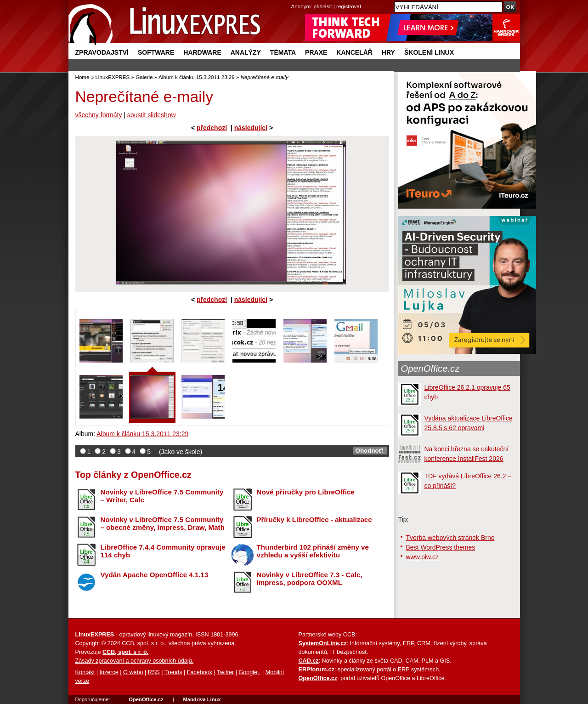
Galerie (144, 77)
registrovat (349, 6)
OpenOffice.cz (430, 369)
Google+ (249, 672)
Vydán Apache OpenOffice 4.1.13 (155, 575)
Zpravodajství (102, 52)
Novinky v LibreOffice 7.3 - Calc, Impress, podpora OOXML (310, 579)
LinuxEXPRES (112, 77)
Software (156, 52)
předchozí (212, 128)
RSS (154, 672)
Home (82, 77)
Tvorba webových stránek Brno (450, 538)
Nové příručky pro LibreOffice (306, 492)
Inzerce (109, 672)
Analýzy (246, 52)
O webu (133, 672)
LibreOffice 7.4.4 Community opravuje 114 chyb (163, 551)
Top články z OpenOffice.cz (133, 475)
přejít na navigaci (294, 0)
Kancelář (354, 52)
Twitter (225, 672)
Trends (173, 672)
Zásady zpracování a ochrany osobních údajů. (135, 661)
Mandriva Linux (202, 699)
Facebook (200, 672)
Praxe (316, 52)
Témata (283, 52)
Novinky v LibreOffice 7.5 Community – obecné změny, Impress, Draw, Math (163, 523)
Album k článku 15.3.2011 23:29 (197, 77)
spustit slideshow (152, 115)
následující (251, 128)
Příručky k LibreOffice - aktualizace (314, 519)
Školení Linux (429, 52)
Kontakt (85, 672)
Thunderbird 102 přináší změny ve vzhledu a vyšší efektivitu (313, 551)
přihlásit (323, 6)
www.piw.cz (423, 557)
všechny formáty (99, 115)
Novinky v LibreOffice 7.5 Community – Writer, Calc (162, 496)
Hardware (202, 52)
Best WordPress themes (441, 547)
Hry (388, 52)
